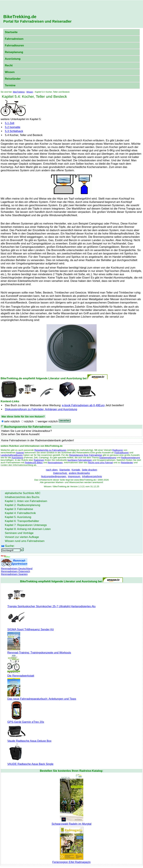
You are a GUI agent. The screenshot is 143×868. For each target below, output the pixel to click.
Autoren (20, 453)
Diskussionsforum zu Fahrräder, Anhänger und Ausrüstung (41, 409)
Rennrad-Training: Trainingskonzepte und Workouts (39, 651)
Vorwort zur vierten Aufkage (22, 537)
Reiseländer (13, 79)
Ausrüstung (13, 59)
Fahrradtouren (14, 45)
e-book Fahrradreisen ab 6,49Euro (83, 405)
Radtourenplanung (131, 458)
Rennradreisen (55, 463)
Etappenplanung (108, 458)
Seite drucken (89, 470)
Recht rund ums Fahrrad (100, 463)
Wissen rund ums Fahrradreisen (25, 541)
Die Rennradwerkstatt (21, 674)
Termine (10, 85)
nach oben (52, 470)
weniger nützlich (48, 421)
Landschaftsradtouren (12, 455)
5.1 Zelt (10, 123)
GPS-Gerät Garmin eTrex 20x (26, 720)
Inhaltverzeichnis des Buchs (22, 497)
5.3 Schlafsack (14, 131)
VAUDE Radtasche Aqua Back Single (30, 762)
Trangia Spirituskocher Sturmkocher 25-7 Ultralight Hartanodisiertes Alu (51, 605)
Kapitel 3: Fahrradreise (19, 509)
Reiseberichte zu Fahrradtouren (50, 450)
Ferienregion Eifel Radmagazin (71, 860)
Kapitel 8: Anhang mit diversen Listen (28, 529)
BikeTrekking (19, 92)
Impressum (75, 476)
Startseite (11, 32)
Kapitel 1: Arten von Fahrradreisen (26, 501)
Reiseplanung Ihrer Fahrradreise (86, 455)
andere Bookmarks (79, 473)
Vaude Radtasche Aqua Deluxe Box (29, 739)
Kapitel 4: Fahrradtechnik (20, 513)
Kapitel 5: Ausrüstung (18, 517)
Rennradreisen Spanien (14, 574)
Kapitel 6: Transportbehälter (22, 521)
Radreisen (39, 460)
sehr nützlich (12, 421)
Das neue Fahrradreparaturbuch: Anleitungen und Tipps (42, 697)
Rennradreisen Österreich (16, 571)
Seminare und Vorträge (19, 533)
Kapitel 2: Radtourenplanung (23, 505)
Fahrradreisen (14, 39)
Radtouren (118, 450)
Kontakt (76, 470)
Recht (9, 65)
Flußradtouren (122, 453)
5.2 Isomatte (13, 127)
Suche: (10, 546)
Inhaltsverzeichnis (92, 476)
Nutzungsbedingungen (54, 476)
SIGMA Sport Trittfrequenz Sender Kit (31, 628)
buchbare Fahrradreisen (80, 460)
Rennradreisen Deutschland (17, 568)
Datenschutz (61, 473)
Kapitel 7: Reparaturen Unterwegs (26, 525)
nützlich (29, 421)
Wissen (10, 72)
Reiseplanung (14, 52)
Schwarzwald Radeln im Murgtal (71, 822)
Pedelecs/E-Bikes (34, 463)
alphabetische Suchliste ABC (23, 493)
